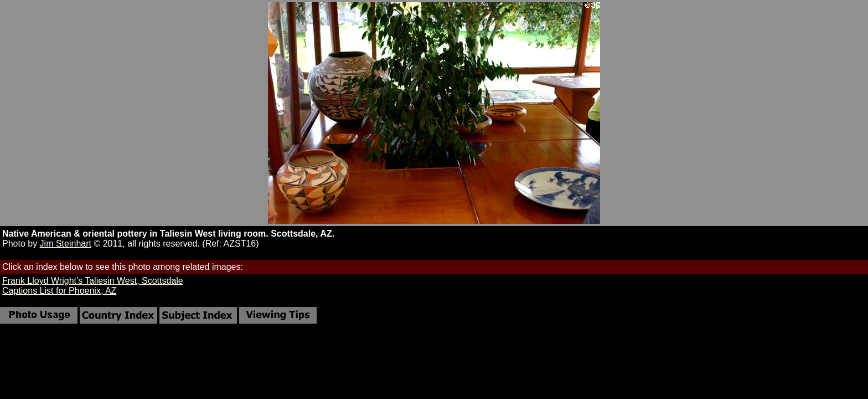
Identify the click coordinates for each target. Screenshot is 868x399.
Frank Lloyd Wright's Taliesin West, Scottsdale (93, 281)
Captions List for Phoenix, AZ (59, 291)
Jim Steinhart (66, 244)
